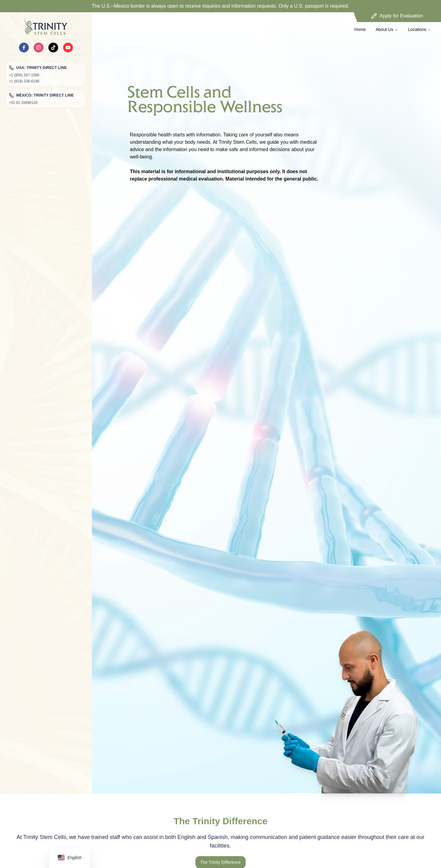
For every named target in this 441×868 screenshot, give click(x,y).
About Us (387, 29)
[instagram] (39, 48)
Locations (420, 29)
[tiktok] (53, 48)
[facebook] (24, 48)
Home (360, 29)
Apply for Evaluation (397, 16)
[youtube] (68, 48)
